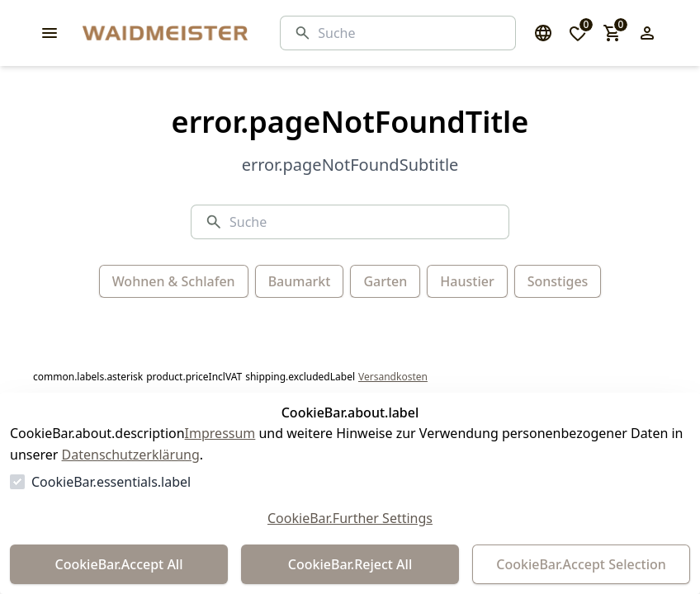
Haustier (467, 281)
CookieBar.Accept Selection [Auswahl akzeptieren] (581, 564)
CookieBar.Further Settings (350, 518)
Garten (385, 281)
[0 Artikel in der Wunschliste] (578, 33)
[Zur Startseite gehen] (206, 33)
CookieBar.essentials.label (111, 482)
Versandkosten (393, 377)
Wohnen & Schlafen (174, 281)
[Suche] (410, 33)
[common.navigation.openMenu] (50, 33)
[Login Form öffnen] (647, 33)
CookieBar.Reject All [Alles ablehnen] (350, 564)
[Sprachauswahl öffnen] (543, 33)
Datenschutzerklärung (131, 455)
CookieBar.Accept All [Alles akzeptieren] (118, 564)
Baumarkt (300, 281)
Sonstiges (558, 281)
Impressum (220, 433)
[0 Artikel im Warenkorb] (612, 33)
